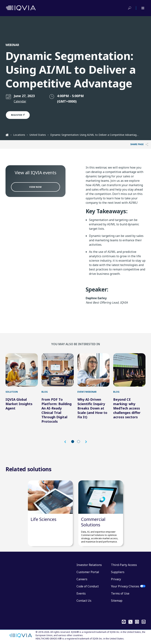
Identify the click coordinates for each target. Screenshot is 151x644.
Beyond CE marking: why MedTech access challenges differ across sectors (127, 408)
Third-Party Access (124, 565)
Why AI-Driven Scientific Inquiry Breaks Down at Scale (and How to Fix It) (92, 408)
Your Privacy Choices (125, 586)
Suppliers (118, 572)
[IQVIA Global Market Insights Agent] (22, 370)
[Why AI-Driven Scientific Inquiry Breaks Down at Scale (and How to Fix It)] (94, 370)
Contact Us (84, 601)
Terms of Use (120, 593)
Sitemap (117, 601)
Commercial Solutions (93, 522)
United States (38, 135)
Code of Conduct (88, 586)
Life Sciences (43, 519)
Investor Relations (89, 565)
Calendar (20, 101)
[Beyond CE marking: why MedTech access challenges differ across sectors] (129, 370)
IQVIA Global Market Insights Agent (19, 404)
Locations (19, 135)
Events (81, 593)
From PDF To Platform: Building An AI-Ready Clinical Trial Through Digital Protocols (57, 410)
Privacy (116, 579)
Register (20, 115)
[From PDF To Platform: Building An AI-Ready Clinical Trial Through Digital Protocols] (58, 370)
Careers (82, 579)
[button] (67, 442)
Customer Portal (88, 572)
